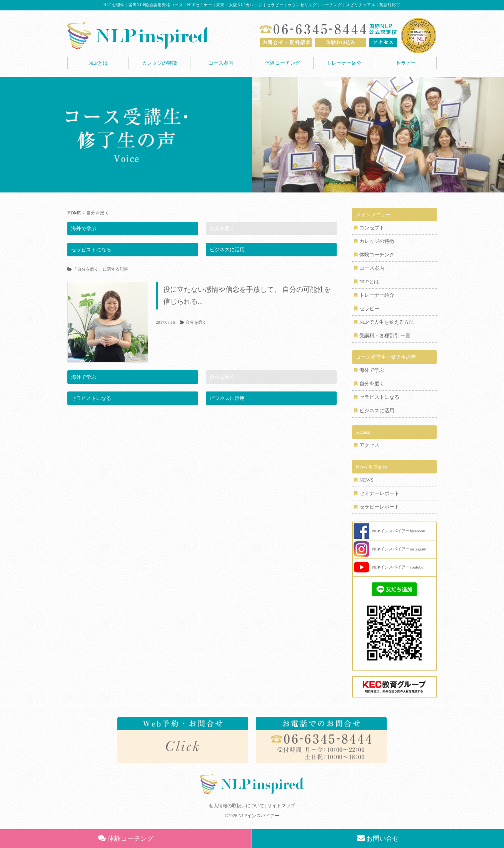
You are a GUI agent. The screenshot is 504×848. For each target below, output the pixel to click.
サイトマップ (281, 806)
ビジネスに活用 (227, 250)
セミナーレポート (379, 493)
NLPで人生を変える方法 (387, 322)
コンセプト (372, 228)
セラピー (406, 63)
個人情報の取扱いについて (237, 806)
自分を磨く (222, 228)
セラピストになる (91, 250)
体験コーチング (283, 63)
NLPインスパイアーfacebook (399, 531)
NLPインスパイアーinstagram (399, 549)
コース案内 (221, 63)
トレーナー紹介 (344, 63)
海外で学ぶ (84, 228)
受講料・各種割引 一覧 (385, 335)
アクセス (369, 445)
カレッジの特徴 (159, 63)
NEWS (366, 480)
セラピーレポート (379, 507)
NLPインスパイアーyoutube (398, 567)
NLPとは (98, 63)
